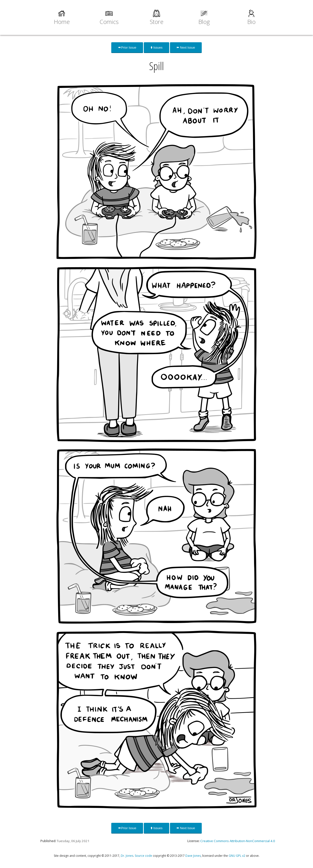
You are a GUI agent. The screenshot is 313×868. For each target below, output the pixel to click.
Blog (204, 22)
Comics (109, 22)
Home (62, 22)
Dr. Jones (127, 856)
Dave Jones (193, 856)
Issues (156, 48)
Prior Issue (127, 48)
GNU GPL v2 (237, 856)
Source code (143, 856)
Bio (251, 22)
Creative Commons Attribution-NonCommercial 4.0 (238, 841)
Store (157, 22)
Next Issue (186, 48)
